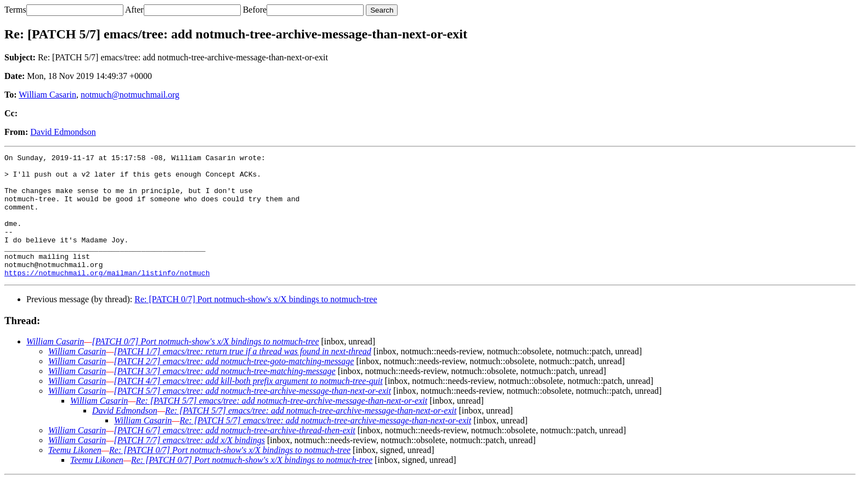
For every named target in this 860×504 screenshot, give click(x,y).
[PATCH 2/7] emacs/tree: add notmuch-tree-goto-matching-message (234, 386)
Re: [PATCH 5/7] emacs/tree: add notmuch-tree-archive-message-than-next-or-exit (282, 425)
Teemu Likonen (75, 475)
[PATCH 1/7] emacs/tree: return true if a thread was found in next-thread (243, 376)
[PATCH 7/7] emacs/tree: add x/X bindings (189, 465)
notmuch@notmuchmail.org (130, 95)
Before (255, 10)
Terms (15, 10)
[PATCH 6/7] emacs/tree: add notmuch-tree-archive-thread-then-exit (235, 455)
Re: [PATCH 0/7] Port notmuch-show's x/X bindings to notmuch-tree (256, 324)
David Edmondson (63, 132)
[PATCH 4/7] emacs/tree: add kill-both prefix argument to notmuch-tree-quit (248, 406)
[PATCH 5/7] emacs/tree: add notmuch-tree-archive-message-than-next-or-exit (253, 415)
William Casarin (47, 95)
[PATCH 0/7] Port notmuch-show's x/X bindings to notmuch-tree (206, 366)
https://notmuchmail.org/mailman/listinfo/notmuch (107, 297)
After (134, 10)
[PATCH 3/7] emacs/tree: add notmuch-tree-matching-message (225, 396)
